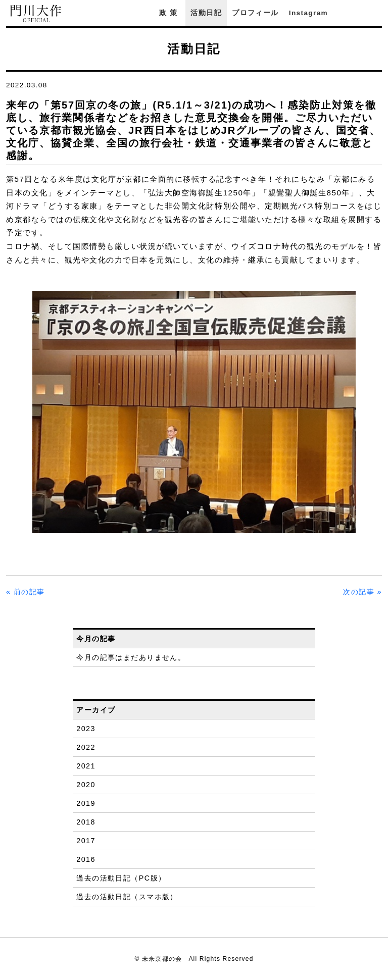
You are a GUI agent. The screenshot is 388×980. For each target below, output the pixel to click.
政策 (170, 13)
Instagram (308, 13)
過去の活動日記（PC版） (121, 878)
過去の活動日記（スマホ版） (127, 897)
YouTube (377, 13)
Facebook (349, 13)
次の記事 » (362, 592)
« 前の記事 (26, 592)
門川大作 (36, 14)
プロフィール (255, 13)
